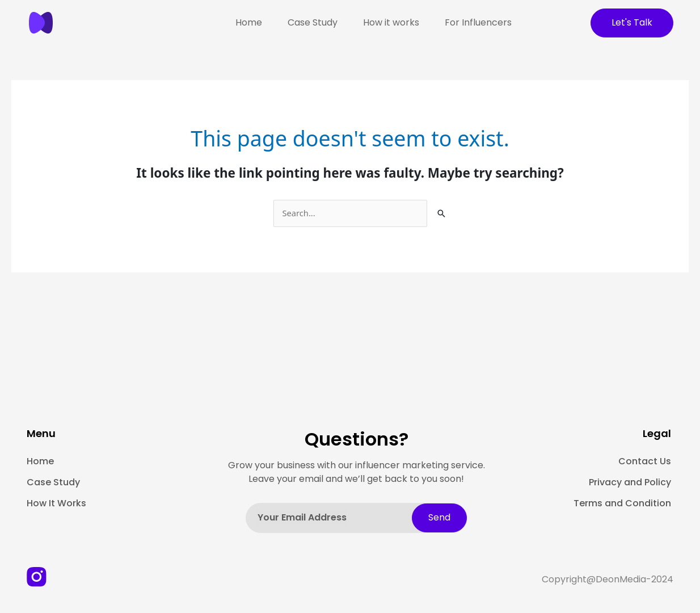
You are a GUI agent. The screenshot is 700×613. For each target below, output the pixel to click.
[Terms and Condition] (620, 504)
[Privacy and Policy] (620, 483)
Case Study (313, 22)
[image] (55, 23)
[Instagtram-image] (37, 577)
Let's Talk (632, 22)
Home (249, 22)
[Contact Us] (620, 462)
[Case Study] (98, 483)
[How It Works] (98, 504)
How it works (391, 22)
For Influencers (478, 22)
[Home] (98, 462)
